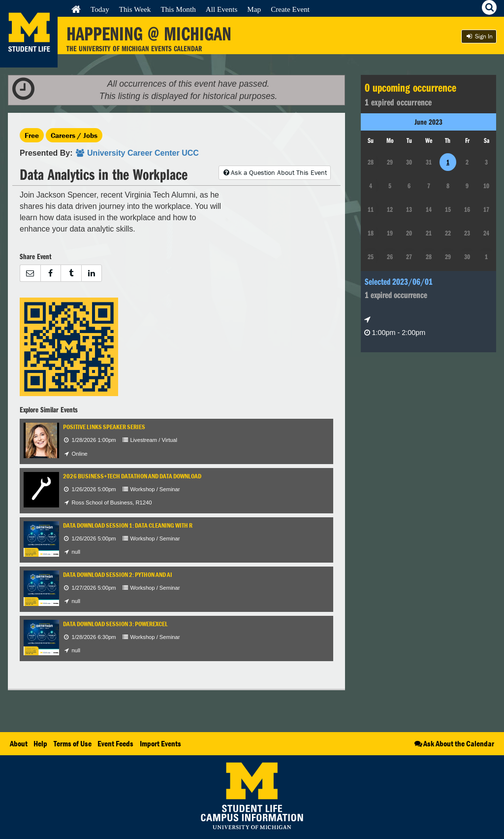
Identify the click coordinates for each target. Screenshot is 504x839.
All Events (222, 9)
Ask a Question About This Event (275, 172)
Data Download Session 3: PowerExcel (115, 624)
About (19, 743)
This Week (135, 9)
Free (32, 135)
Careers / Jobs (74, 135)
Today (100, 9)
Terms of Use (73, 743)
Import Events (160, 743)
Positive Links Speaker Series (104, 427)
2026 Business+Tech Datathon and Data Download (132, 476)
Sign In (479, 36)
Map (254, 9)
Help (40, 743)
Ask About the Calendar (454, 743)
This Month (178, 9)
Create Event (290, 9)
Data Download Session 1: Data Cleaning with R (128, 525)
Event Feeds (115, 743)
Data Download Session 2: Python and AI (118, 575)
